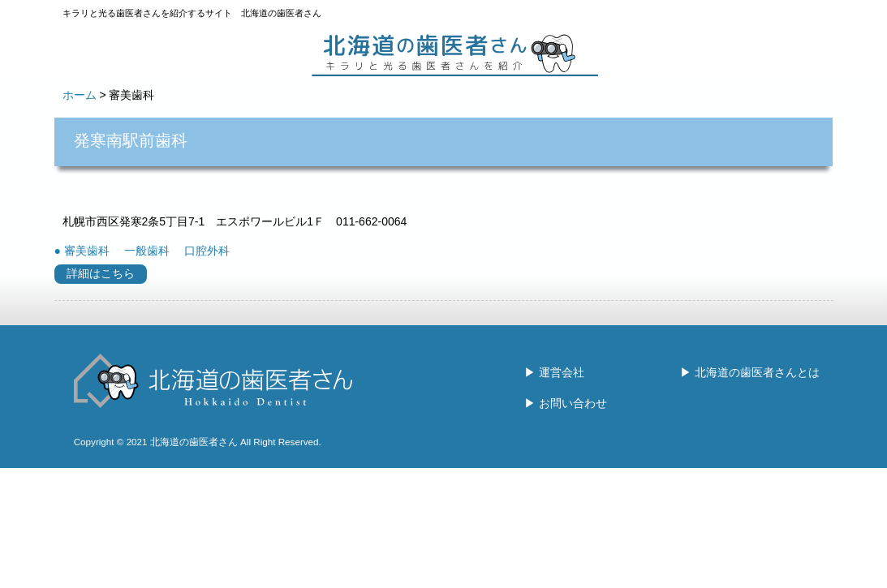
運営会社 (562, 372)
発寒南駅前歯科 (131, 140)
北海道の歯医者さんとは (757, 372)
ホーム (80, 95)
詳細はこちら (101, 273)
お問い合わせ (573, 403)
